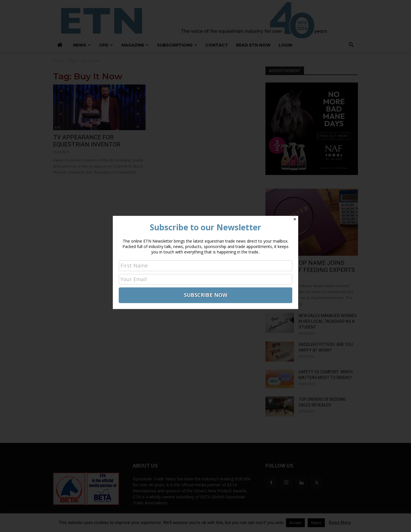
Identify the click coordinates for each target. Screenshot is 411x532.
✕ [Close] (295, 219)
